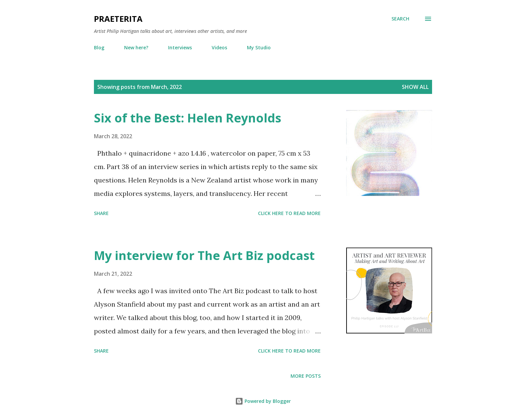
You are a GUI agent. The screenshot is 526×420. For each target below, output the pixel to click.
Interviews (180, 47)
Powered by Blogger (263, 401)
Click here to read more (289, 213)
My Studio (259, 47)
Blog (99, 47)
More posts (306, 376)
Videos (219, 47)
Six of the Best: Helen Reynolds (188, 118)
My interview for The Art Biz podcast (204, 255)
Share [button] (101, 213)
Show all (415, 87)
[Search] (400, 19)
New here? (136, 47)
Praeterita (118, 19)
